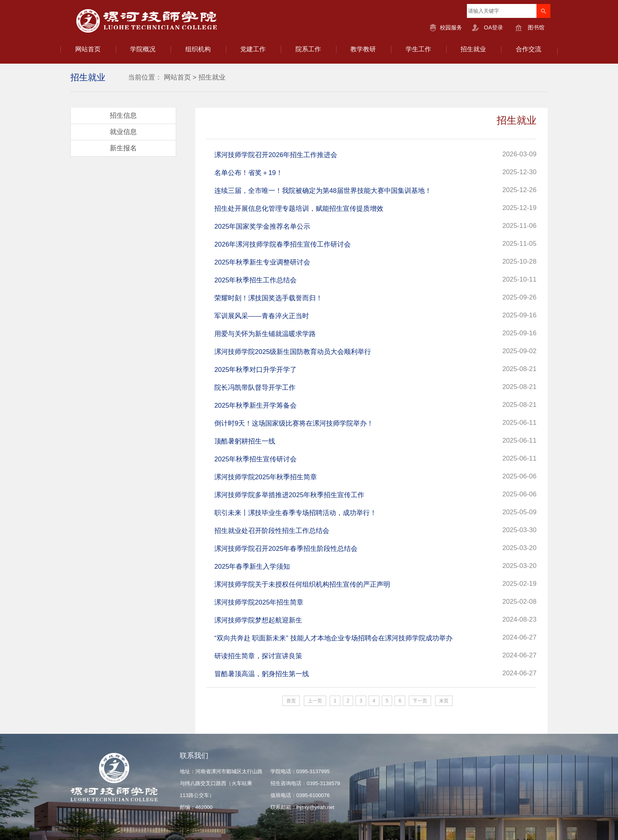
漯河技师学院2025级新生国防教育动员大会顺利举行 (293, 352)
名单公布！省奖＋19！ (249, 173)
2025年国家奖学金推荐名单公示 (262, 227)
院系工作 (308, 49)
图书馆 (536, 27)
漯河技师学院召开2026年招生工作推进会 (276, 155)
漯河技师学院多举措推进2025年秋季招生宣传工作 (289, 495)
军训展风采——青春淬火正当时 (262, 316)
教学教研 (363, 49)
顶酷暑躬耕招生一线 (245, 441)
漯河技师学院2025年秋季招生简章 (266, 477)
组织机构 (198, 49)
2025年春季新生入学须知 (252, 567)
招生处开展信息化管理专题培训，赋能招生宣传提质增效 (299, 209)
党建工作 (253, 49)
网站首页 (88, 49)
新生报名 (123, 148)
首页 (291, 701)
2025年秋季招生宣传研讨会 (256, 459)
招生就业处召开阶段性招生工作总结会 (272, 531)
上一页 (315, 701)
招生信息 (123, 116)
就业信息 (123, 132)
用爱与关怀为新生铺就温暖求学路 (265, 334)
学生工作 (418, 49)
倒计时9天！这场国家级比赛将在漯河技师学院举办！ (294, 423)
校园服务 (451, 27)
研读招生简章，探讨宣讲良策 (258, 656)
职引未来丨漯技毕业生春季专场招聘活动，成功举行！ (295, 513)
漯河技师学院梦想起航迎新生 (258, 620)
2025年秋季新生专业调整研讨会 (262, 262)
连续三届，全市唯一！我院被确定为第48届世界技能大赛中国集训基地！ (323, 191)
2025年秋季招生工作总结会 (256, 280)
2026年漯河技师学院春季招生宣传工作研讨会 (283, 244)
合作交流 (529, 49)
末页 (444, 701)
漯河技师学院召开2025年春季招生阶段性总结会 (286, 549)
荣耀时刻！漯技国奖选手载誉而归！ (268, 298)
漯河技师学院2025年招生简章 (259, 602)
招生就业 (473, 49)
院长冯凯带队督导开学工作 (255, 388)
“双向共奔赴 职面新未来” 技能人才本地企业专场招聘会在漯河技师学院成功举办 (333, 638)
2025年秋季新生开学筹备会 (256, 405)
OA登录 (494, 27)
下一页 (420, 701)
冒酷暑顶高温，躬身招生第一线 (262, 674)
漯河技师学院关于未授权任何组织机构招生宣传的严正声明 (302, 584)
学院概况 (143, 49)
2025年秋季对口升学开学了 (256, 370)
